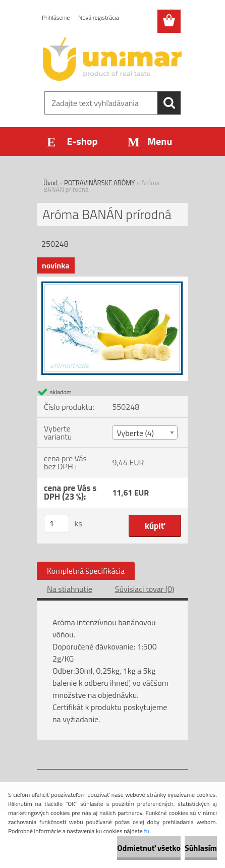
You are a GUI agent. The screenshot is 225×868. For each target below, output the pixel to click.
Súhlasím (201, 848)
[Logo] (112, 59)
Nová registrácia (99, 17)
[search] (169, 103)
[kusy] (57, 524)
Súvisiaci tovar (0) (145, 589)
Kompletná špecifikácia (86, 571)
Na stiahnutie (70, 589)
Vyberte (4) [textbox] (135, 433)
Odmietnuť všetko (149, 848)
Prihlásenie (56, 17)
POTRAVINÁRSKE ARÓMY (99, 183)
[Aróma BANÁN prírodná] (112, 281)
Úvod (50, 183)
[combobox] (145, 432)
